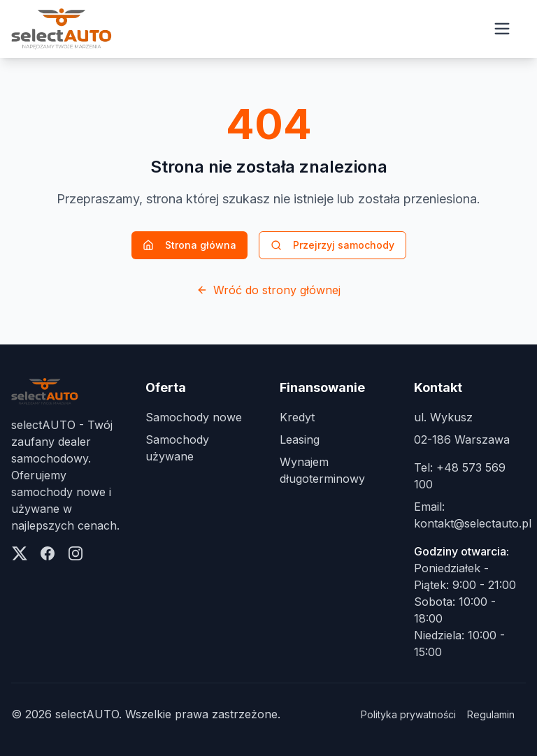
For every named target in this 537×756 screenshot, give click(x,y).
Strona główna (189, 245)
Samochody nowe (194, 417)
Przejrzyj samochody (332, 245)
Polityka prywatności (408, 714)
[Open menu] (502, 29)
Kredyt (297, 417)
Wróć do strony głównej (268, 290)
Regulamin (491, 714)
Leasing (300, 439)
